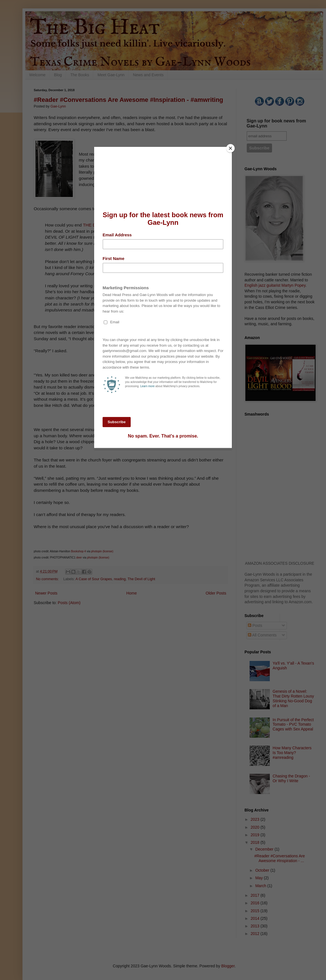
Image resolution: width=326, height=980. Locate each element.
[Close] (230, 148)
